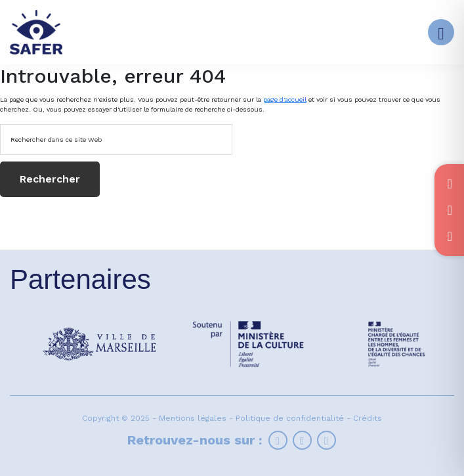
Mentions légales (193, 418)
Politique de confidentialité (290, 418)
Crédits (368, 418)
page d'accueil (285, 99)
